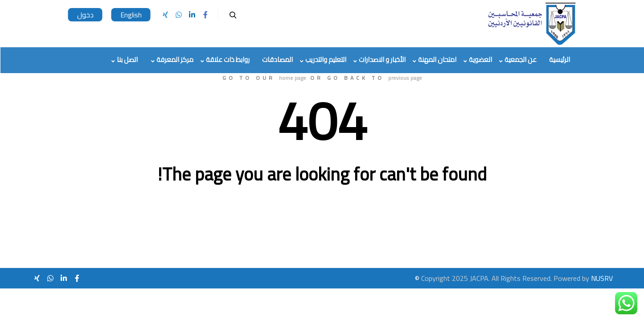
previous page (405, 78)
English (131, 15)
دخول (85, 15)
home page (293, 78)
